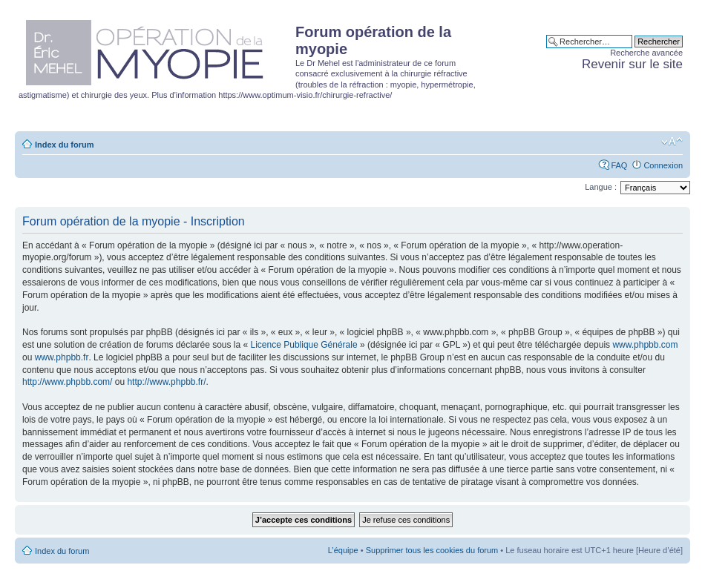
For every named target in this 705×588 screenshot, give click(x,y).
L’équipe (343, 550)
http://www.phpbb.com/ (67, 382)
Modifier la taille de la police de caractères (672, 142)
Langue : (601, 187)
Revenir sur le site (632, 64)
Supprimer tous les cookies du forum (432, 550)
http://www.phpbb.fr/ (166, 382)
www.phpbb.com (645, 345)
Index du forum (64, 145)
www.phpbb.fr (62, 357)
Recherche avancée (646, 53)
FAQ (619, 165)
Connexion (663, 165)
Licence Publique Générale (304, 345)
